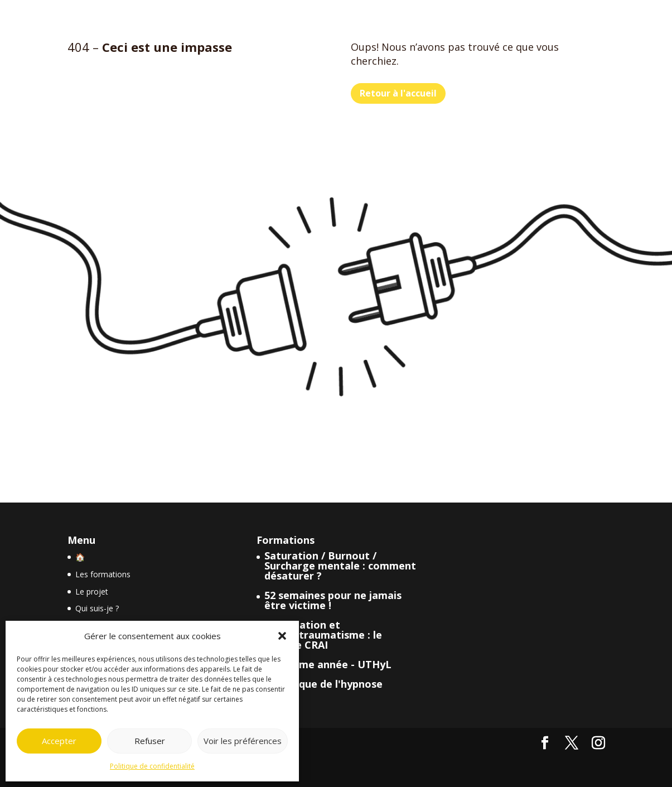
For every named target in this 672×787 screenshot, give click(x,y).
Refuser (150, 741)
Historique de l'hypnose (323, 684)
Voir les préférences (243, 741)
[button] (282, 636)
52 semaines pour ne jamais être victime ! (333, 600)
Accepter (59, 741)
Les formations (103, 574)
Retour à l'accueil (398, 93)
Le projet (92, 592)
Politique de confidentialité (152, 766)
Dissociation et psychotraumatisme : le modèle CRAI (323, 635)
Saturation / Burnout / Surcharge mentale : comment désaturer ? (340, 566)
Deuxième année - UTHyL (328, 664)
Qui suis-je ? (97, 608)
